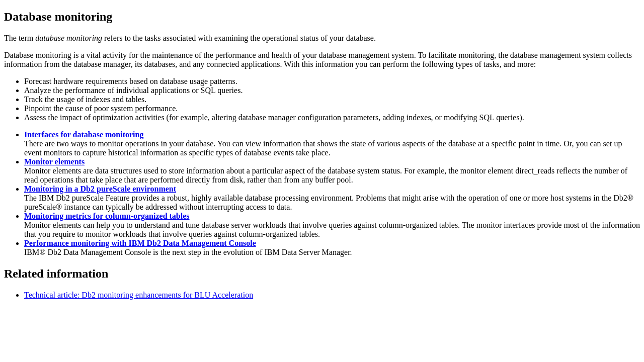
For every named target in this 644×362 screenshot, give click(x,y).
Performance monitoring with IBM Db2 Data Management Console (140, 243)
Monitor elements (54, 162)
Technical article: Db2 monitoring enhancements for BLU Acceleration (139, 295)
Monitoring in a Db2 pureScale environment (100, 189)
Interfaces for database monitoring (84, 134)
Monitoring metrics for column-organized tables (107, 216)
